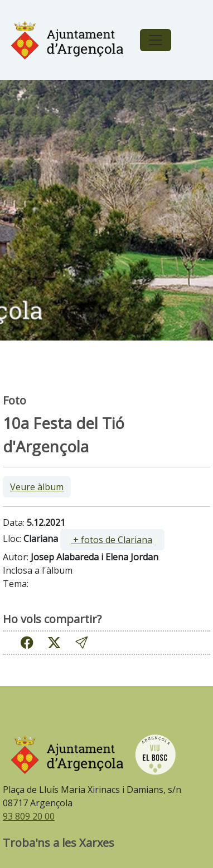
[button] (81, 642)
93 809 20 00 (29, 816)
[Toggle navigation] (156, 40)
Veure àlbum (37, 487)
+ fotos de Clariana (112, 540)
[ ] (112, 540)
